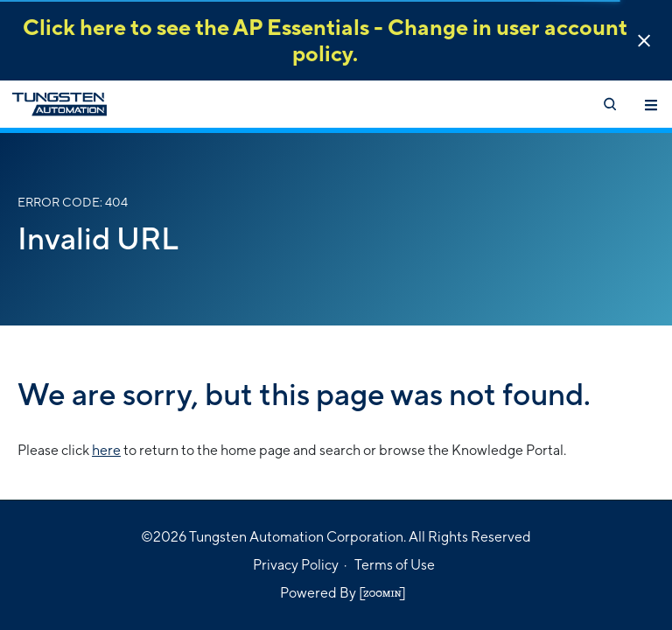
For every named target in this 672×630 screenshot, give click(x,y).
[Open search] (609, 104)
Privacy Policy (296, 565)
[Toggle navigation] (651, 104)
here (106, 450)
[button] (644, 41)
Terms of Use (395, 565)
